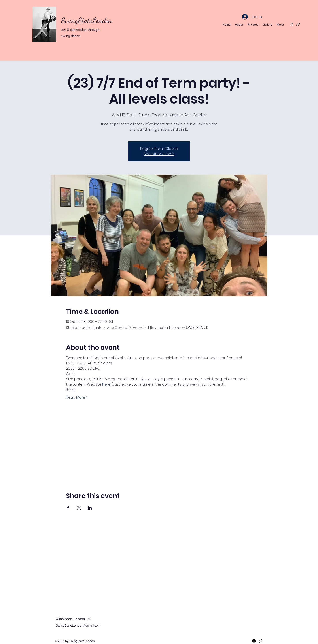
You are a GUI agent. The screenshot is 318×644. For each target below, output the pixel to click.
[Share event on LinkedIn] (90, 508)
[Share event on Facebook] (68, 508)
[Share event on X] (79, 508)
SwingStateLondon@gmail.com (78, 625)
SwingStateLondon (87, 20)
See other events (159, 154)
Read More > (77, 397)
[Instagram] (291, 24)
